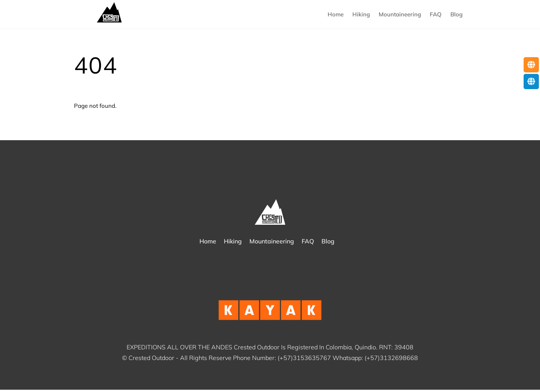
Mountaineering (272, 243)
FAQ (436, 15)
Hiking (361, 15)
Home (336, 15)
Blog (456, 15)
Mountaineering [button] (400, 15)
